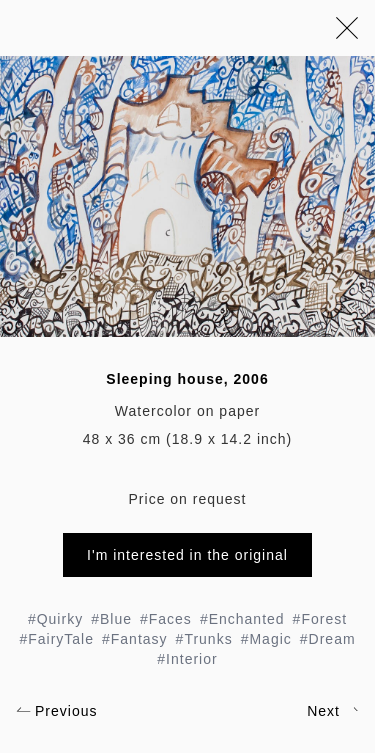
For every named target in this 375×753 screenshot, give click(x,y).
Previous (56, 711)
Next (333, 711)
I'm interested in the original (187, 555)
